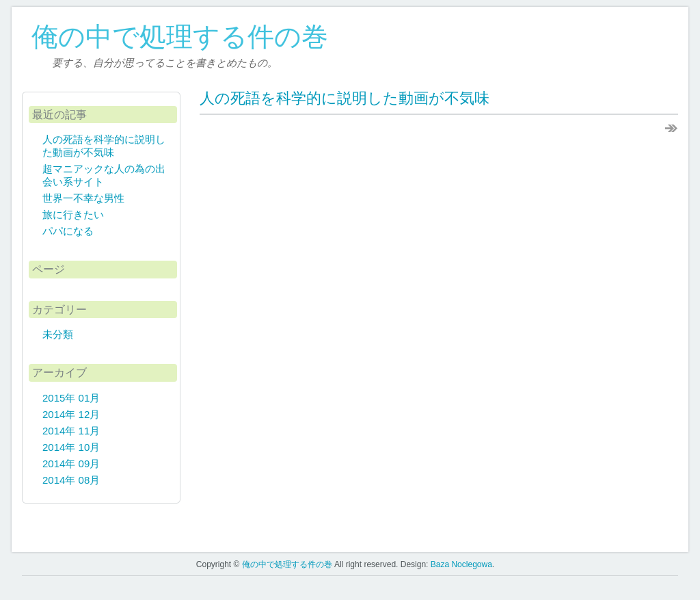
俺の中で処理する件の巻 (180, 37)
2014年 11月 (71, 431)
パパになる (68, 231)
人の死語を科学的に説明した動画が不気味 (345, 98)
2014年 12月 (71, 414)
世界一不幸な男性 (83, 198)
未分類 (58, 334)
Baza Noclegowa (461, 564)
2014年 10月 (71, 447)
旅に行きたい (73, 214)
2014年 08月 (71, 480)
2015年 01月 (71, 398)
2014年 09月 (71, 464)
